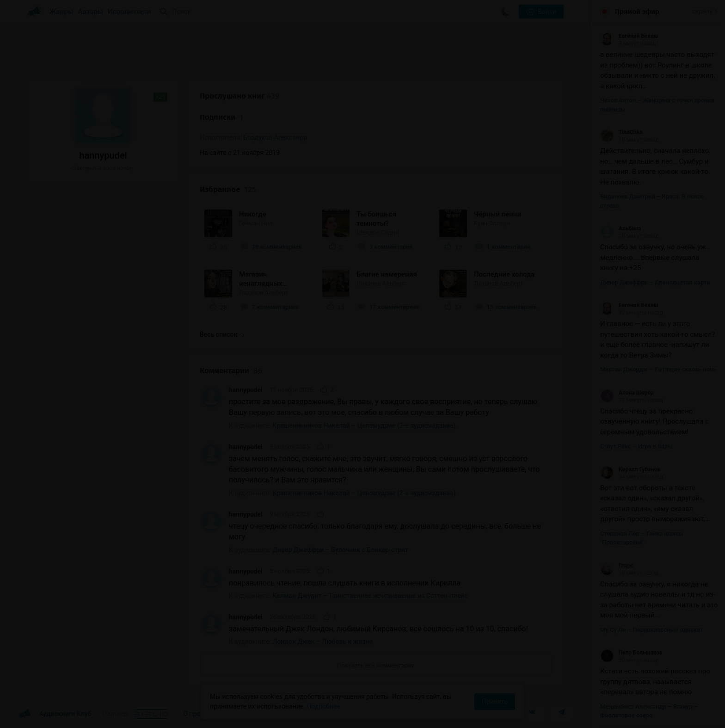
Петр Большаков (631, 653)
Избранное (228, 189)
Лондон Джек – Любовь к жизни (323, 642)
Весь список (222, 334)
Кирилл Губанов (630, 469)
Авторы (91, 12)
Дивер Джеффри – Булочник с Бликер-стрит (341, 550)
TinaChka (621, 132)
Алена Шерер (627, 393)
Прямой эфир (637, 12)
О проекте (198, 714)
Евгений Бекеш (629, 36)
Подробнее (324, 706)
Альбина (621, 228)
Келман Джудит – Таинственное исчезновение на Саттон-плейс (370, 596)
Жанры (61, 12)
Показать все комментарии (376, 665)
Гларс (617, 566)
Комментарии (231, 371)
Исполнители (129, 12)
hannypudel (246, 390)
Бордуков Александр (275, 137)
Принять (495, 702)
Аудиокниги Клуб (55, 714)
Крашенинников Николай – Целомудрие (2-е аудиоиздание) (364, 426)
